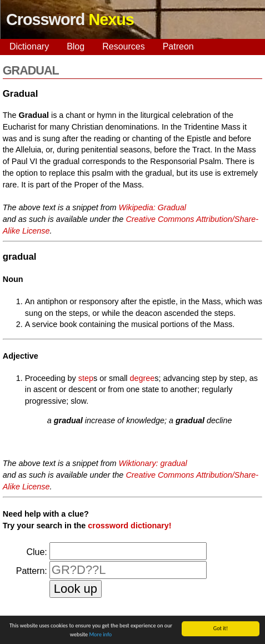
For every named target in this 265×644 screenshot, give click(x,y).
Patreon (178, 46)
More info (100, 635)
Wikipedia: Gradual (152, 207)
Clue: (36, 552)
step (86, 378)
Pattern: (32, 571)
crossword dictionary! (129, 526)
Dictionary (29, 46)
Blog (76, 46)
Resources (123, 46)
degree (142, 378)
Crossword (70, 19)
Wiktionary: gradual (153, 463)
